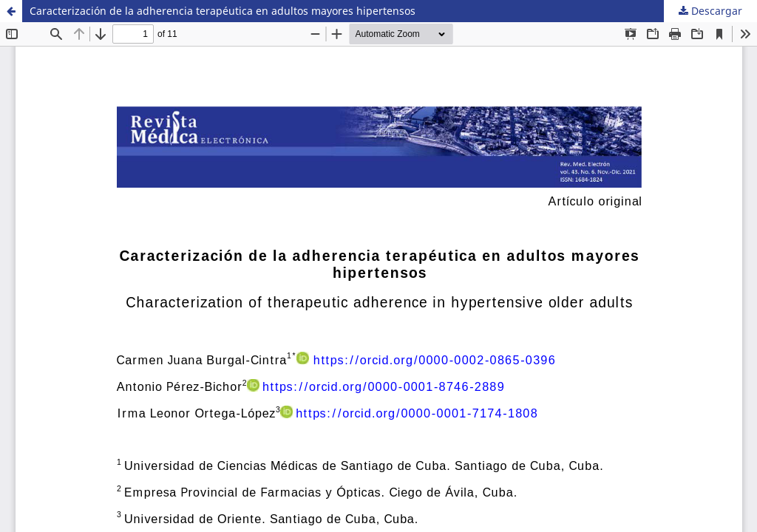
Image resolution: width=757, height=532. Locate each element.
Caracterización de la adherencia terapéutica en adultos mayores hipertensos (223, 11)
